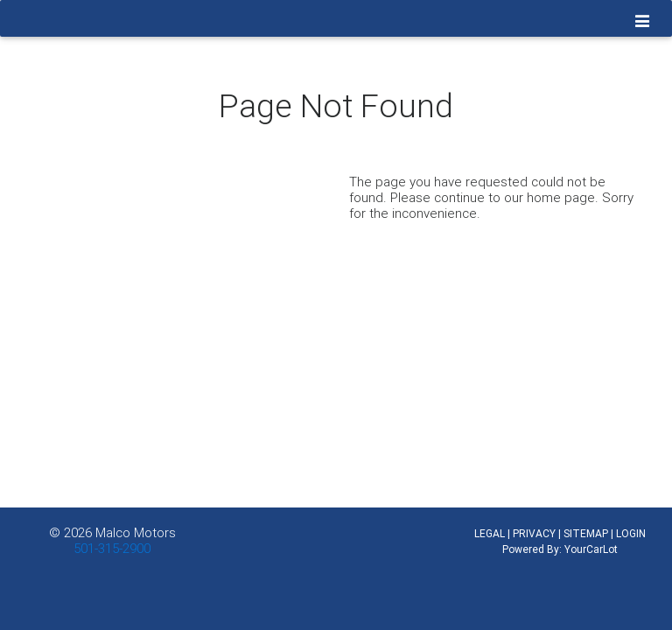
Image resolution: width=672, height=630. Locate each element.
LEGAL (490, 533)
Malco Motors (136, 532)
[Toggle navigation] (643, 22)
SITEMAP (586, 533)
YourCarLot (591, 549)
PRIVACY (534, 533)
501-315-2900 (112, 548)
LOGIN (631, 533)
